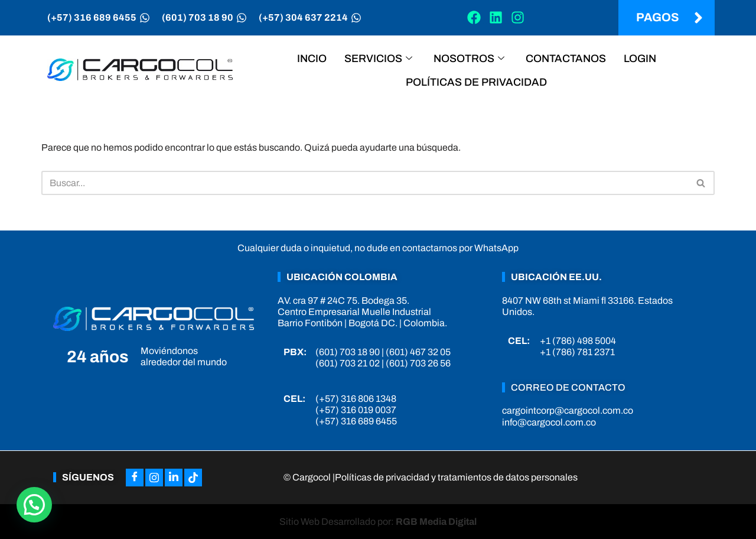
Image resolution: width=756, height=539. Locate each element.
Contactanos (566, 59)
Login (640, 59)
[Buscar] (365, 183)
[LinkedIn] (174, 478)
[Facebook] (135, 478)
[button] (34, 505)
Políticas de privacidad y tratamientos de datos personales (456, 477)
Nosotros (469, 59)
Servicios (378, 59)
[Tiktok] (193, 478)
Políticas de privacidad (476, 82)
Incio (312, 59)
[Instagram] (154, 478)
